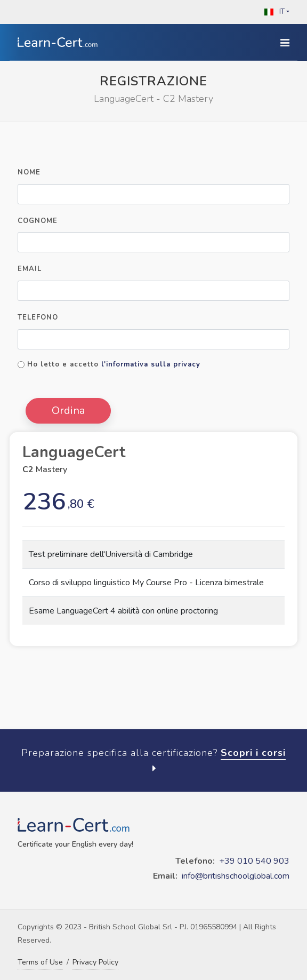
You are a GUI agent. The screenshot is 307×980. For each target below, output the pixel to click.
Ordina (68, 411)
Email (30, 269)
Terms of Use (40, 962)
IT (274, 12)
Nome (29, 172)
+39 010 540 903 (254, 861)
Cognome (38, 221)
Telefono (38, 317)
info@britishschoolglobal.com (236, 876)
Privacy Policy (95, 962)
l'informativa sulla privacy (151, 364)
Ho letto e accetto (114, 364)
